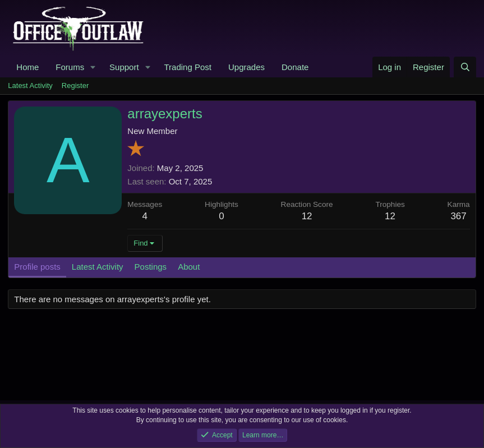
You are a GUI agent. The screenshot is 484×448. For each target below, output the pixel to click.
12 (390, 216)
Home (27, 67)
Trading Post (188, 67)
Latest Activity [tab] (98, 267)
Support (124, 67)
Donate (295, 67)
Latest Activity (30, 86)
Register (75, 86)
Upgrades (246, 67)
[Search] (465, 67)
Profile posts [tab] (37, 267)
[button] (93, 67)
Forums (70, 67)
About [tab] (189, 267)
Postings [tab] (151, 267)
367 (458, 216)
